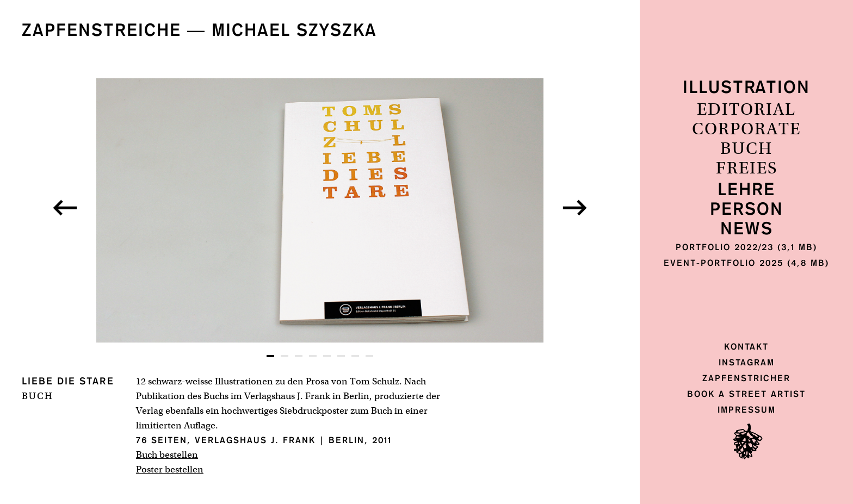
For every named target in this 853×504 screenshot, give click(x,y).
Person (747, 210)
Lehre (746, 190)
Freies (747, 169)
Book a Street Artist (746, 394)
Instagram (747, 362)
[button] (65, 208)
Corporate (746, 129)
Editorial (746, 110)
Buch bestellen (167, 455)
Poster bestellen (170, 469)
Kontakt (746, 347)
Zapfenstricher (746, 378)
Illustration (746, 88)
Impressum (747, 410)
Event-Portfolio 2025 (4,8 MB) (746, 263)
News (747, 229)
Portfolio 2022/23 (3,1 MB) (746, 247)
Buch (746, 149)
